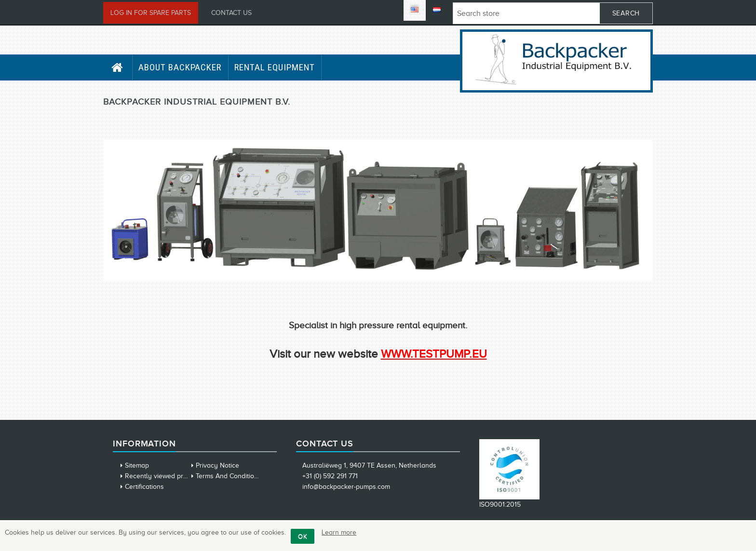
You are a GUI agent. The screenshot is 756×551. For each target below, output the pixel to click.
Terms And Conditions (229, 476)
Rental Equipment (274, 67)
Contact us (231, 13)
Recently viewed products (164, 476)
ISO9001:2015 (500, 504)
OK (303, 536)
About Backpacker (180, 67)
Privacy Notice (217, 465)
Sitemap (137, 465)
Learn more (339, 532)
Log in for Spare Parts (151, 13)
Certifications (144, 487)
